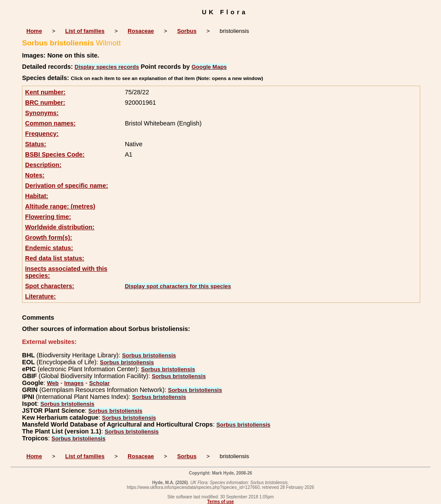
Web (53, 383)
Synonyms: (42, 113)
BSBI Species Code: (55, 154)
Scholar (99, 383)
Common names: (50, 123)
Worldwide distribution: (60, 227)
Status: (36, 144)
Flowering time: (48, 217)
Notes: (35, 175)
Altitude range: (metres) (60, 206)
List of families (85, 31)
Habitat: (37, 196)
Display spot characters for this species (178, 286)
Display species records (107, 67)
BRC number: (45, 103)
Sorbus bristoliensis (149, 355)
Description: (43, 165)
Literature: (40, 296)
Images (74, 383)
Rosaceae (141, 31)
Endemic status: (49, 248)
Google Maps (209, 67)
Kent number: (45, 92)
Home (34, 31)
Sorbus (187, 31)
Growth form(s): (49, 238)
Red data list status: (55, 258)
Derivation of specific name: (67, 186)
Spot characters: (50, 286)
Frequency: (42, 134)
